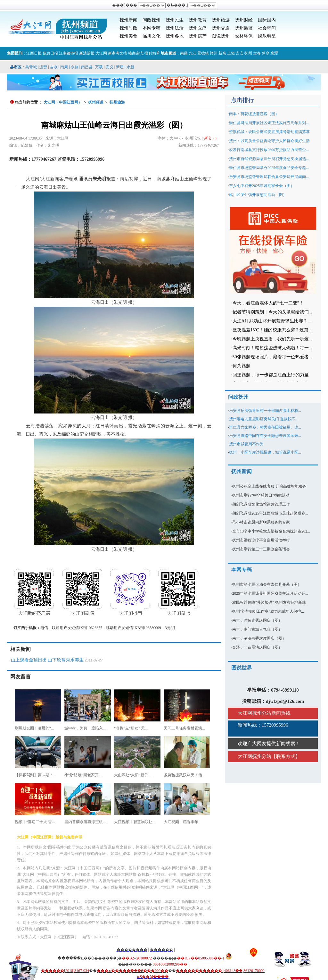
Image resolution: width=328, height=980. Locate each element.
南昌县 (87, 67)
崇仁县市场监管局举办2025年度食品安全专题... (269, 168)
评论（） (211, 138)
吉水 (54, 67)
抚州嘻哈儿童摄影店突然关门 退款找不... (264, 419)
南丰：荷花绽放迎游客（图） (254, 114)
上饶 (231, 53)
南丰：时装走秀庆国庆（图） (257, 620)
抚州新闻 (128, 20)
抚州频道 (96, 102)
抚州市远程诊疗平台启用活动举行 (261, 540)
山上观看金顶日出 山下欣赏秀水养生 (47, 660)
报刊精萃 (152, 53)
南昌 (184, 53)
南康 (64, 67)
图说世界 (242, 668)
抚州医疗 (198, 28)
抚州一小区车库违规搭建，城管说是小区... (265, 452)
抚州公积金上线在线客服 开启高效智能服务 (269, 486)
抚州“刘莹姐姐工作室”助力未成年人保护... (268, 611)
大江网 (101, 53)
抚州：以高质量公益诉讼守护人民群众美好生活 (269, 141)
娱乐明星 (267, 36)
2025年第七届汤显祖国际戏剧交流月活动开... (270, 593)
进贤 (43, 67)
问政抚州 (152, 20)
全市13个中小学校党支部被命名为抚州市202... (271, 531)
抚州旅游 (221, 20)
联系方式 (286, 756)
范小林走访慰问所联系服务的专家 (261, 522)
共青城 (31, 67)
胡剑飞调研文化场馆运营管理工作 (261, 504)
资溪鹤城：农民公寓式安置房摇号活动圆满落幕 (269, 132)
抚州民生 (175, 20)
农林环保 (244, 36)
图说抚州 (221, 36)
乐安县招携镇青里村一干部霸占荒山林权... (265, 411)
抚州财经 (244, 20)
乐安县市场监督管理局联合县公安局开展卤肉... (269, 177)
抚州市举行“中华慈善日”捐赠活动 (261, 495)
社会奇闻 (267, 28)
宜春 (257, 53)
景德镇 (203, 53)
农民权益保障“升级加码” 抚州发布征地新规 (269, 602)
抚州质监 (244, 28)
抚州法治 (175, 28)
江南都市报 (69, 53)
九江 (193, 53)
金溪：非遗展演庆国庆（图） (257, 647)
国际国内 (267, 20)
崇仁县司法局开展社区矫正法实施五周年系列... (269, 123)
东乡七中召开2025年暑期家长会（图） (262, 186)
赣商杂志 (136, 53)
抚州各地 (175, 36)
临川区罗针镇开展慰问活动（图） (258, 195)
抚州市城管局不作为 (246, 444)
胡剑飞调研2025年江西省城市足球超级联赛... (270, 513)
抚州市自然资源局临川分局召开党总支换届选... (269, 159)
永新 (130, 67)
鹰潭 (274, 53)
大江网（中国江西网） (63, 102)
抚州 (248, 53)
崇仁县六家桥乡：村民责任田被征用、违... (265, 427)
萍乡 (266, 53)
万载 (99, 67)
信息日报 (50, 53)
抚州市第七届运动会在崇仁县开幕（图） (267, 584)
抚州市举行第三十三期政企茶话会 (261, 549)
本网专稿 (152, 28)
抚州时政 (128, 28)
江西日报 (34, 53)
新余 (222, 53)
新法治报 (87, 53)
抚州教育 (198, 20)
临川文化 (152, 36)
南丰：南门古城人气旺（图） (257, 629)
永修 (75, 67)
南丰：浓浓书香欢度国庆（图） (259, 638)
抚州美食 (128, 36)
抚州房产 (198, 36)
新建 (120, 67)
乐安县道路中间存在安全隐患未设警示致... (265, 436)
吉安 (240, 53)
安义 (110, 67)
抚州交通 (221, 28)
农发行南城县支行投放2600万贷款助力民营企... (269, 150)
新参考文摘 (118, 53)
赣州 (214, 53)
